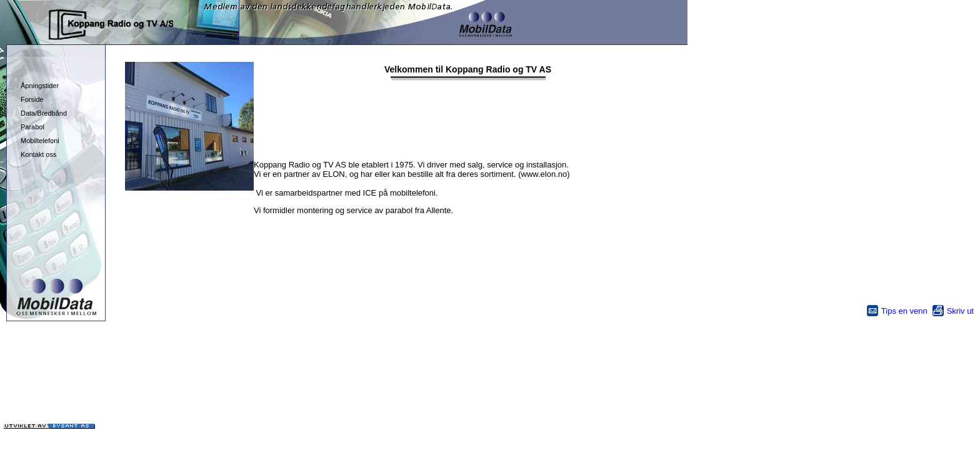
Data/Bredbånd (44, 113)
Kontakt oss (38, 154)
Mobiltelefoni (40, 141)
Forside (32, 99)
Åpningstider (40, 86)
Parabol (32, 127)
